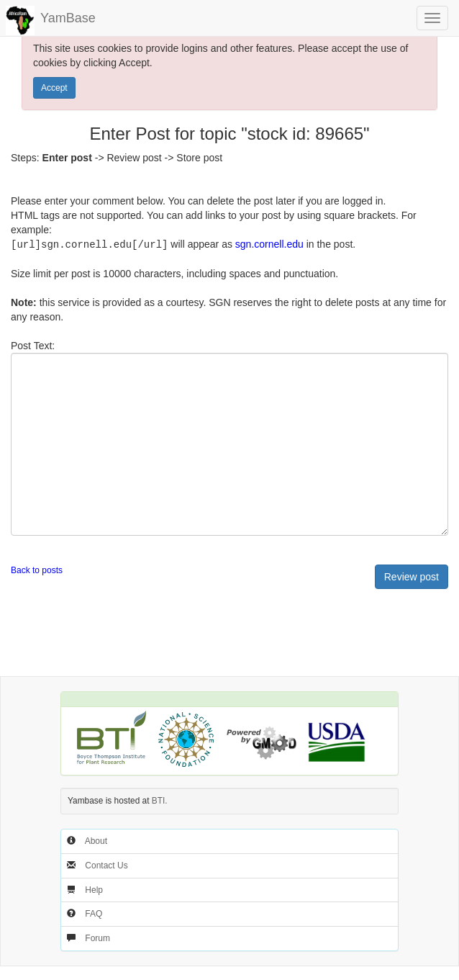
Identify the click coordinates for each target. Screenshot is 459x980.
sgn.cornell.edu (269, 244)
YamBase (68, 18)
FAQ (94, 913)
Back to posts (37, 570)
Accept (54, 88)
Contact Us (106, 865)
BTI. (160, 800)
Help (94, 889)
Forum (97, 938)
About (96, 840)
